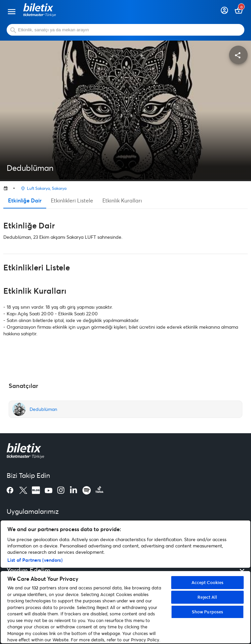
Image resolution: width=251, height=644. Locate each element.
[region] (126, 582)
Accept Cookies (208, 582)
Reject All (207, 597)
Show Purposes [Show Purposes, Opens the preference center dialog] (208, 612)
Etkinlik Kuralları (122, 200)
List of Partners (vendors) (35, 560)
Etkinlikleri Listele (72, 200)
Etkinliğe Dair (25, 200)
